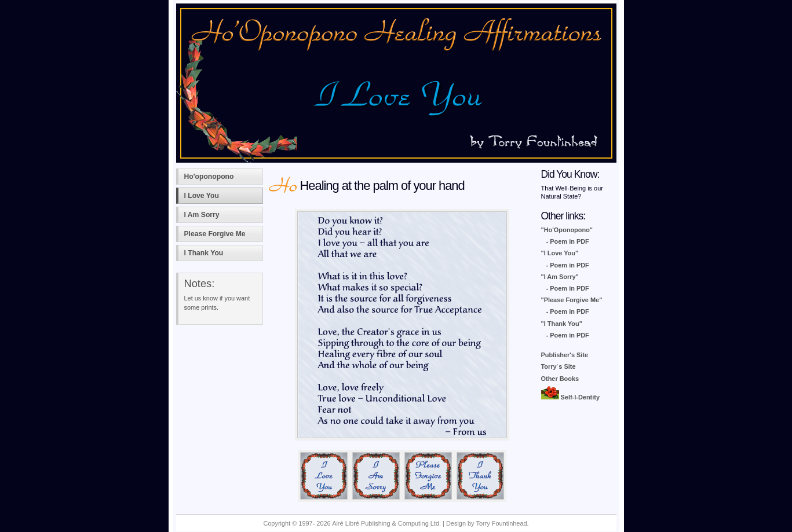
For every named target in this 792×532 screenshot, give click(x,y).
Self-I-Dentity (571, 397)
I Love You (202, 196)
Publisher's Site (565, 355)
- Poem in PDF (568, 241)
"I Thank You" (562, 324)
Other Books (560, 379)
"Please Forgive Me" (572, 300)
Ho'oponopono (209, 177)
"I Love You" (560, 253)
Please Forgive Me (215, 234)
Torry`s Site (559, 366)
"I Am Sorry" (560, 277)
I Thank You (204, 253)
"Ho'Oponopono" (567, 230)
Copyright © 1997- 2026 (298, 523)
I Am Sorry (202, 215)
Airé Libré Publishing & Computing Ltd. (386, 523)
